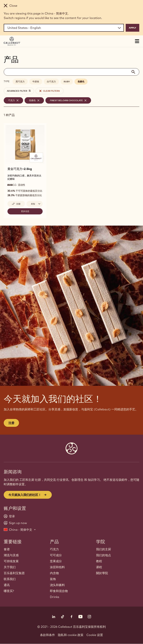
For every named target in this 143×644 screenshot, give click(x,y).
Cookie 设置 (95, 635)
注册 (11, 423)
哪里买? (9, 591)
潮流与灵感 (11, 555)
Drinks (55, 597)
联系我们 (10, 579)
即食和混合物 (59, 591)
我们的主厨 (104, 549)
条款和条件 (47, 635)
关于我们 (10, 567)
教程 (99, 561)
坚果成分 (56, 561)
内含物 (54, 573)
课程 (99, 567)
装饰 (53, 579)
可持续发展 (11, 561)
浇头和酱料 (57, 585)
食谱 (7, 549)
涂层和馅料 (57, 567)
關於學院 (102, 573)
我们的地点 (104, 555)
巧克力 (54, 549)
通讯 (7, 585)
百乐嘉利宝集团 (14, 573)
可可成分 (56, 555)
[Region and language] (64, 28)
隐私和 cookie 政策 (71, 635)
